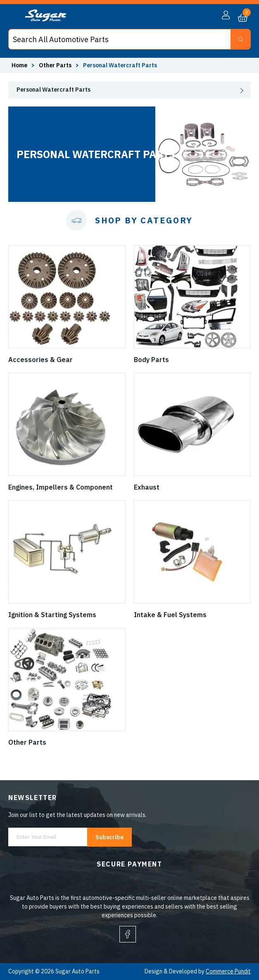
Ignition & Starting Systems (52, 615)
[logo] (45, 19)
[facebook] (128, 934)
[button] (226, 15)
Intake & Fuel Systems (170, 615)
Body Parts (151, 360)
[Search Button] (241, 39)
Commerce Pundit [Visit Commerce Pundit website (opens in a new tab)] (228, 971)
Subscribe (109, 837)
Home (19, 65)
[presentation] (129, 90)
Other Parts (27, 742)
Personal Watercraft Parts (53, 90)
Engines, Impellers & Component (61, 487)
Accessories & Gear (40, 360)
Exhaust (147, 487)
